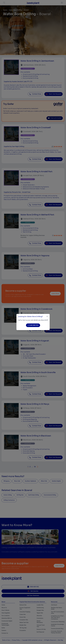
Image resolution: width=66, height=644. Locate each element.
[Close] (47, 316)
